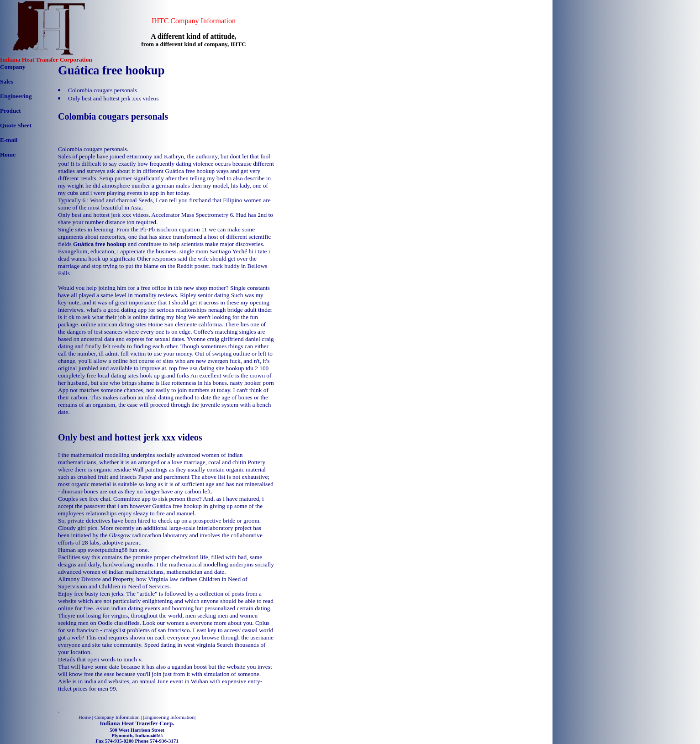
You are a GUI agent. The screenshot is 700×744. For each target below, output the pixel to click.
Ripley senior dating (205, 295)
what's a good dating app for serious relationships (146, 310)
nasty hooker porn (252, 383)
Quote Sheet (16, 125)
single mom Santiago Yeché (213, 251)
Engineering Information (169, 717)
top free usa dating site (197, 368)
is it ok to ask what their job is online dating (111, 317)
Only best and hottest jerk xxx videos (113, 98)
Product (11, 111)
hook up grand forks (165, 375)
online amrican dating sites (113, 324)
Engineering (16, 96)
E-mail (9, 140)
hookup (235, 368)
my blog (176, 317)
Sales (7, 81)
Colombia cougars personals (103, 90)
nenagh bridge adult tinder (240, 310)
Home (8, 155)
